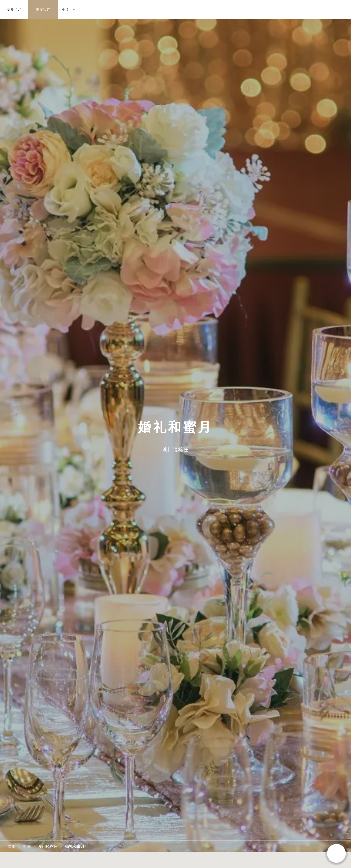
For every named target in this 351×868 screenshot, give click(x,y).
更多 (277, 10)
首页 (12, 846)
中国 (27, 846)
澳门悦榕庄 (48, 846)
